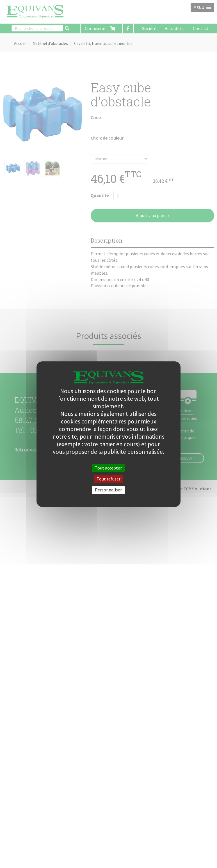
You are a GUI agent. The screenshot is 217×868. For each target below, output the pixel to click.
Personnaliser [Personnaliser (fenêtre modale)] (108, 490)
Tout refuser (109, 479)
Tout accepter (108, 468)
